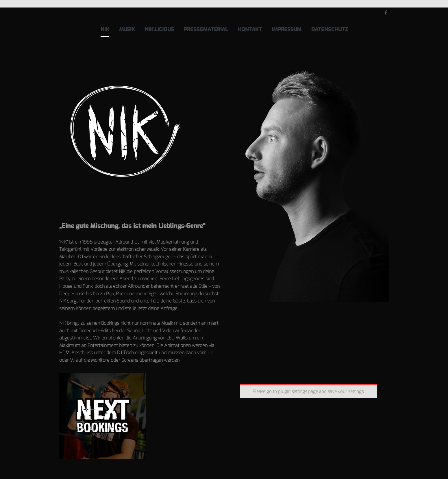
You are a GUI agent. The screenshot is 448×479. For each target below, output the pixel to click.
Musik (127, 29)
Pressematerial (206, 29)
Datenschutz (329, 29)
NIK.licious (159, 29)
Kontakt (250, 29)
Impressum (287, 29)
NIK (105, 29)
